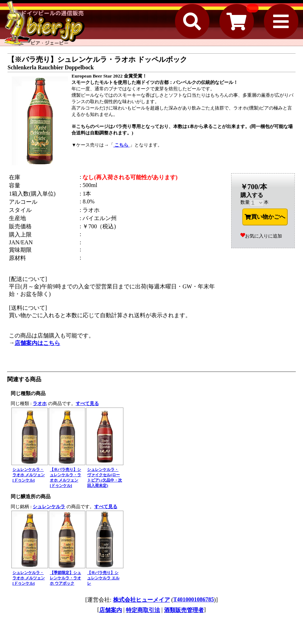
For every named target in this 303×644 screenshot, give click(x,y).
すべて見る (87, 403)
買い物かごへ (265, 217)
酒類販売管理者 (184, 610)
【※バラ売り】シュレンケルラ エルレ (103, 578)
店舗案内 (111, 610)
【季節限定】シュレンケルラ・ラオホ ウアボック (65, 578)
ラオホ (40, 403)
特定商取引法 (143, 610)
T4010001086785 (194, 599)
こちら (122, 145)
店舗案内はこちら (37, 343)
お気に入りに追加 (261, 236)
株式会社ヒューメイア (142, 600)
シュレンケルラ (49, 507)
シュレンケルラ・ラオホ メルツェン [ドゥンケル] (29, 475)
